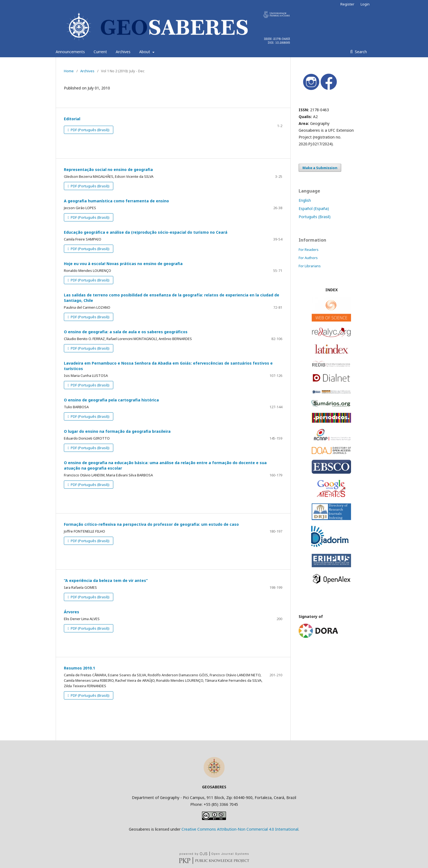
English (305, 200)
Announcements (70, 52)
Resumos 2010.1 (79, 668)
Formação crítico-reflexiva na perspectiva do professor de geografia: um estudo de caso (151, 524)
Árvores (72, 612)
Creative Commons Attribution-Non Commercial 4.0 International (240, 829)
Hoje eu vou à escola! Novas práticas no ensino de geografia (123, 264)
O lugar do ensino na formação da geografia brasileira (117, 431)
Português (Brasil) (315, 217)
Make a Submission (320, 168)
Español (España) (314, 208)
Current (100, 52)
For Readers (309, 250)
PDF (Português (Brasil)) (90, 130)
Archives (123, 52)
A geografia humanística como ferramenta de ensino (116, 201)
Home (69, 71)
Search (360, 52)
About (145, 52)
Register (347, 4)
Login (365, 4)
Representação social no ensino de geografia (108, 169)
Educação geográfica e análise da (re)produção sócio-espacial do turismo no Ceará (146, 232)
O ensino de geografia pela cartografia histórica (111, 400)
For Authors (308, 258)
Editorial (72, 119)
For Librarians (310, 266)
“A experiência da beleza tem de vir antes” (106, 580)
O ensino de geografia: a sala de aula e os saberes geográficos (126, 332)
